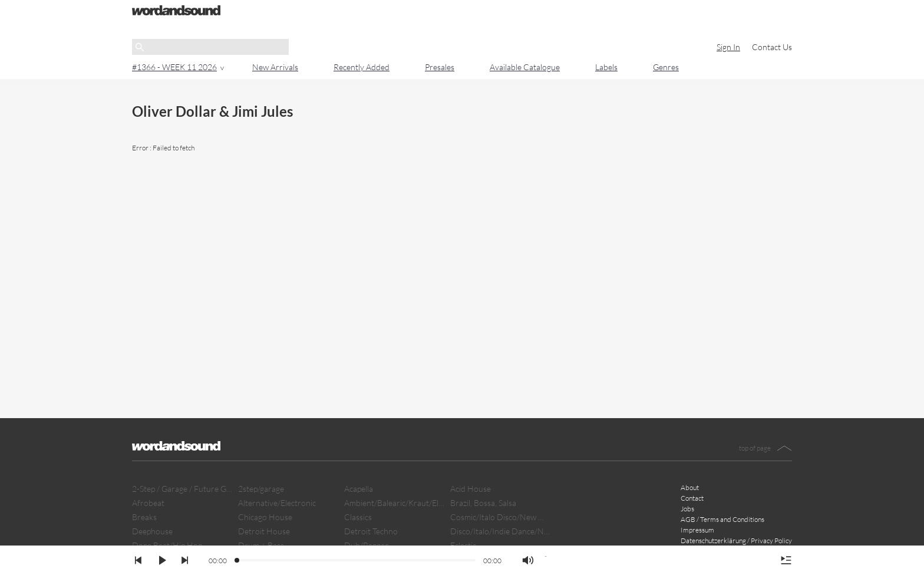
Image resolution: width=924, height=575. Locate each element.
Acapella (359, 489)
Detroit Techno (371, 531)
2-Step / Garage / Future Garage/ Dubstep (182, 489)
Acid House (471, 489)
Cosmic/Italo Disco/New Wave (500, 517)
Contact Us (772, 47)
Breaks (144, 517)
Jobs (687, 509)
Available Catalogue (525, 67)
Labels (606, 67)
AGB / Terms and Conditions (722, 519)
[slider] (237, 561)
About (690, 487)
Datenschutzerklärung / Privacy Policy (736, 540)
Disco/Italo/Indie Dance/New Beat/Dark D (500, 531)
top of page (755, 448)
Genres (666, 67)
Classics (358, 517)
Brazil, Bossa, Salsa (483, 503)
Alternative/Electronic (277, 503)
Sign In (728, 47)
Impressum (697, 530)
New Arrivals (275, 67)
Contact (692, 498)
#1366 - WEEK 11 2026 (174, 67)
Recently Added (362, 67)
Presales (440, 67)
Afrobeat (148, 503)
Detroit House (264, 531)
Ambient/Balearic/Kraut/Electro (394, 503)
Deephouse (152, 531)
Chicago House (265, 517)
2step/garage (261, 489)
